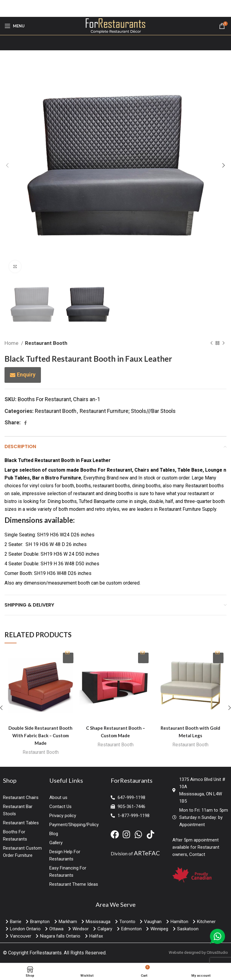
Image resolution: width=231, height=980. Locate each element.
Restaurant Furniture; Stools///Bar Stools (128, 411)
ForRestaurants (46, 954)
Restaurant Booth (46, 343)
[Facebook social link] (25, 423)
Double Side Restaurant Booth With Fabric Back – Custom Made (40, 735)
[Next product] (223, 343)
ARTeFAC (147, 854)
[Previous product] (211, 343)
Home (12, 343)
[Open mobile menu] (15, 26)
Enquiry (26, 375)
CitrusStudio (217, 953)
